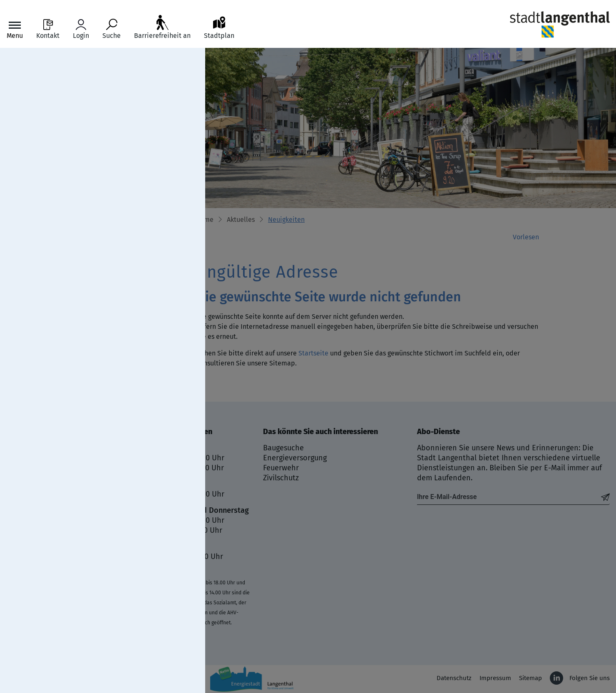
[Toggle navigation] (15, 29)
